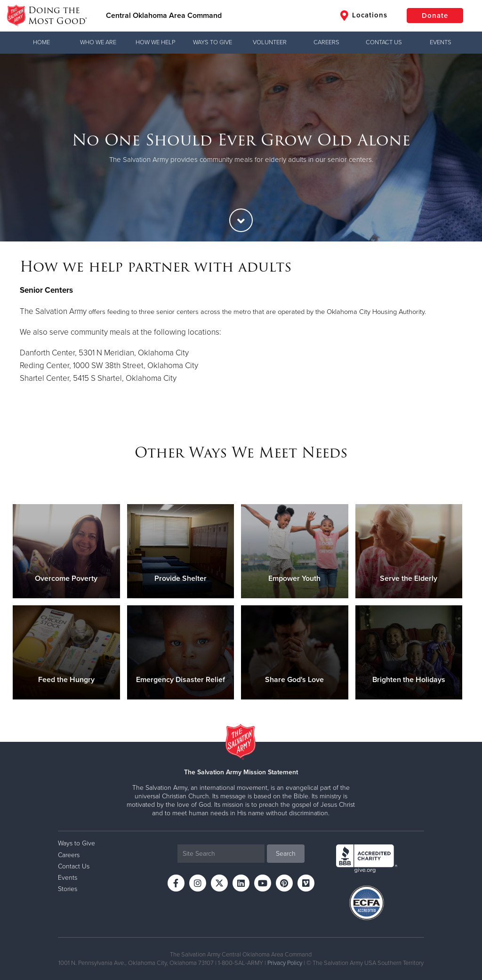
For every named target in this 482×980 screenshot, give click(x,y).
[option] (241, 148)
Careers (326, 42)
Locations (364, 16)
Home (41, 42)
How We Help (155, 42)
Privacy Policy (285, 963)
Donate (435, 16)
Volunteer (270, 42)
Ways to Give (213, 42)
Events (441, 42)
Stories (68, 889)
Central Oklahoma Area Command (164, 16)
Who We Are (98, 42)
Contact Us (384, 42)
